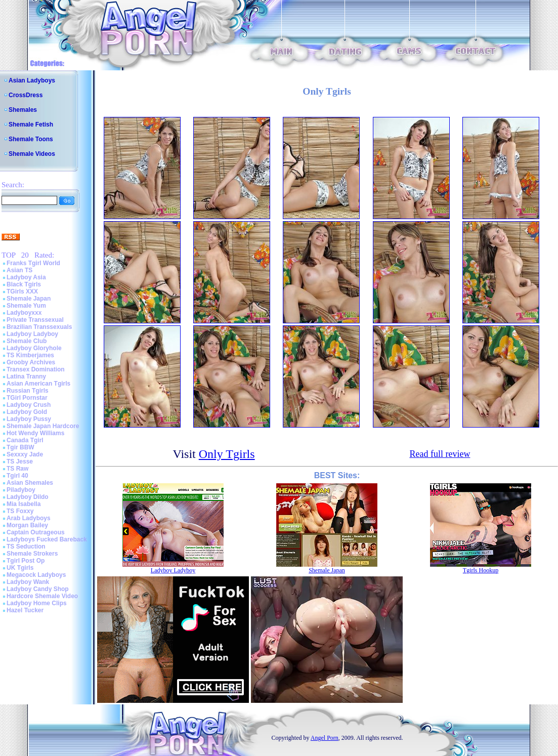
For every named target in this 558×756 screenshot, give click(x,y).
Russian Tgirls (28, 391)
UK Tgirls (20, 568)
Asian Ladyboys (32, 80)
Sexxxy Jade (25, 454)
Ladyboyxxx (24, 313)
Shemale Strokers (32, 554)
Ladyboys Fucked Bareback (47, 539)
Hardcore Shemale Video (42, 596)
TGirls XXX (22, 291)
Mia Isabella (24, 504)
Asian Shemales (30, 483)
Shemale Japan (29, 299)
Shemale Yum (26, 306)
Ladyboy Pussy (29, 419)
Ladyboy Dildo (28, 497)
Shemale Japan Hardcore (43, 426)
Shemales (23, 110)
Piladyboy (21, 490)
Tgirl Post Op (26, 561)
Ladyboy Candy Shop (38, 589)
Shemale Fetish (31, 124)
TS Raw (17, 469)
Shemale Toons (31, 139)
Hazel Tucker (25, 610)
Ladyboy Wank (28, 582)
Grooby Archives (31, 362)
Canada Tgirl (25, 440)
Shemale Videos (32, 154)
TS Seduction (26, 547)
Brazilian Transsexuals (39, 327)
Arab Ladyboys (29, 518)
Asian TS (19, 270)
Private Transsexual (35, 320)
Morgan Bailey (27, 525)
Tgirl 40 (17, 476)
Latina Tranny (26, 376)
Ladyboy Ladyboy (32, 334)
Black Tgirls (24, 284)
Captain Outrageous (36, 532)
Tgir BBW (20, 447)
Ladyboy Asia (26, 277)
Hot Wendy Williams (35, 433)
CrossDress (26, 95)
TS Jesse (20, 461)
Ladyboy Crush (29, 405)
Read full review (440, 454)
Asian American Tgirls (38, 384)
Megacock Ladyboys (36, 575)
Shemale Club (27, 341)
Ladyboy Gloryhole (34, 348)
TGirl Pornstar (27, 398)
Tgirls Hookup (481, 570)
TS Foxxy (20, 511)
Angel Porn (325, 738)
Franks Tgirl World (33, 263)
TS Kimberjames (30, 355)
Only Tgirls (227, 454)
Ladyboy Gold (27, 412)
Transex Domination (36, 369)
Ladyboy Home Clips (37, 603)
